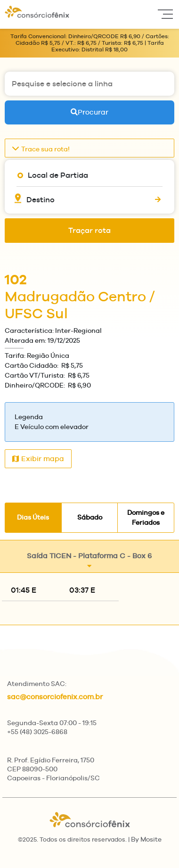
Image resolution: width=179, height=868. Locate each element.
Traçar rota (89, 230)
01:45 (24, 590)
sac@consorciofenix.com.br (55, 697)
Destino (41, 200)
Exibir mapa (38, 459)
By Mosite (146, 839)
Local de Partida (58, 175)
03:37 (82, 590)
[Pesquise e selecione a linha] (89, 84)
